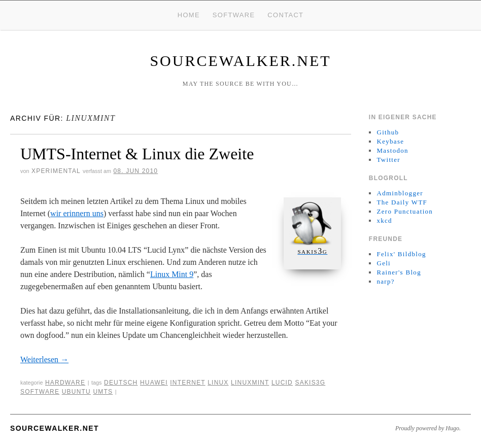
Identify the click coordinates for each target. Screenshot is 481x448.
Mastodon (392, 150)
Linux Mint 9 (172, 274)
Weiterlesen (44, 359)
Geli (384, 263)
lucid (282, 383)
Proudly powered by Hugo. (428, 428)
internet (187, 383)
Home (189, 15)
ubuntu (76, 392)
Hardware (65, 383)
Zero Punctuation (405, 211)
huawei (154, 383)
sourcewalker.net (240, 61)
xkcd (384, 220)
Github (388, 132)
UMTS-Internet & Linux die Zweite (137, 154)
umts (103, 392)
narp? (385, 281)
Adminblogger (400, 193)
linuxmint (250, 383)
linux (218, 383)
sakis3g (310, 383)
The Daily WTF (402, 202)
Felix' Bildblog (401, 254)
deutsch (121, 383)
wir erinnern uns (77, 213)
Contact (285, 15)
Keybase (390, 141)
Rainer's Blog (399, 272)
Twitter (388, 160)
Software (234, 15)
